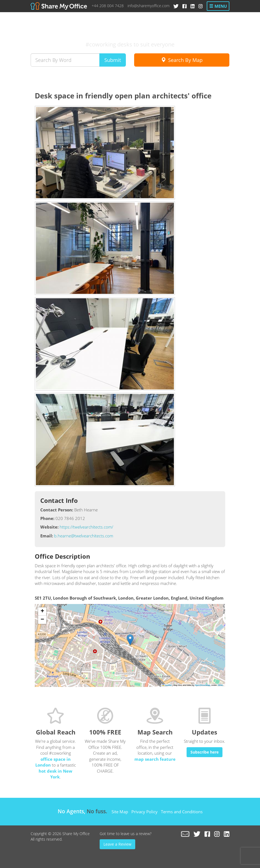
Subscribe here (205, 752)
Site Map (120, 812)
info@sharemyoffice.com (148, 6)
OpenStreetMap (202, 685)
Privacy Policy (144, 812)
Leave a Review (117, 844)
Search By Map (182, 60)
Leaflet (167, 685)
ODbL (220, 685)
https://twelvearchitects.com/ (86, 527)
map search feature (155, 759)
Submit (113, 60)
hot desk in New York (55, 774)
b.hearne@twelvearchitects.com (84, 536)
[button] (130, 640)
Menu (218, 6)
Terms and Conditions (182, 812)
